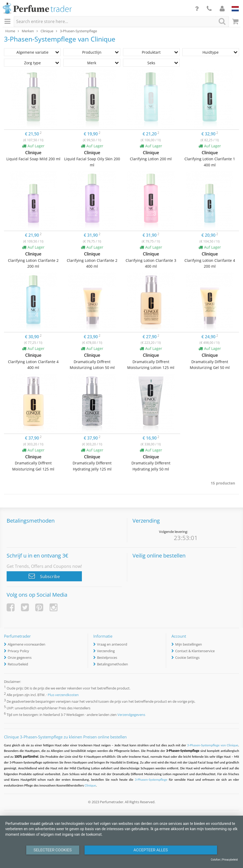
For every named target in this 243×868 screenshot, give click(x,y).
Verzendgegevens (131, 715)
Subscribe (44, 576)
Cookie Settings (187, 657)
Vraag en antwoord (112, 644)
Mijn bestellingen (189, 644)
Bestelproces (107, 657)
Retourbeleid (18, 664)
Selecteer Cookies (53, 850)
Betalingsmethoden (112, 664)
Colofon (215, 860)
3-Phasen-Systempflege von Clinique (213, 745)
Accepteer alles (151, 850)
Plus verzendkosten (63, 695)
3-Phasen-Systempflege (152, 780)
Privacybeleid (230, 860)
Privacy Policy (18, 651)
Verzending (106, 651)
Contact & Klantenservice (195, 651)
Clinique (90, 785)
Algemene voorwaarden (26, 644)
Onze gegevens (20, 657)
